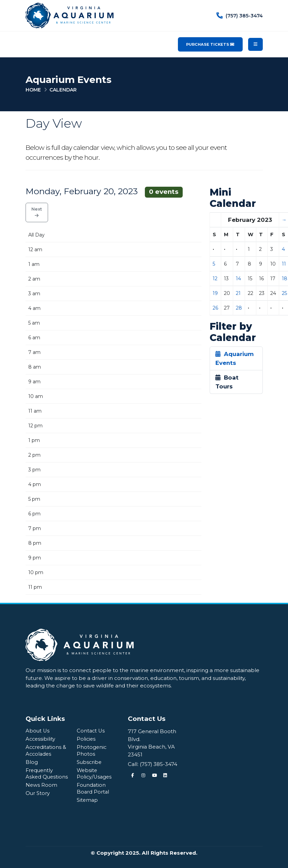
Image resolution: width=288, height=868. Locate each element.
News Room (42, 792)
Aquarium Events (234, 358)
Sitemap (88, 800)
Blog (32, 762)
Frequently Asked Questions (40, 777)
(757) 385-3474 (159, 764)
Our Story (38, 800)
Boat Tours (227, 382)
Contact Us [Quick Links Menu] (147, 719)
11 (284, 264)
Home (33, 90)
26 (215, 308)
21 (238, 293)
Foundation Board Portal (94, 788)
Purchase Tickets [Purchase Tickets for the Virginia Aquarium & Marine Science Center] (210, 44)
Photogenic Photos (92, 750)
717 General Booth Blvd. (152, 735)
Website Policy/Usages (95, 774)
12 (215, 279)
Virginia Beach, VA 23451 (151, 751)
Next (37, 212)
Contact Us (91, 731)
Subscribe (90, 762)
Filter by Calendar (233, 332)
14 (238, 279)
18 (285, 279)
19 (215, 293)
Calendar (63, 90)
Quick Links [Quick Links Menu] (45, 719)
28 (239, 308)
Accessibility (41, 739)
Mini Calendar (233, 198)
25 (284, 293)
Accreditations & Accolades (47, 750)
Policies (86, 739)
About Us (38, 731)
